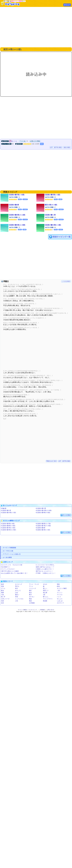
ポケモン (32, 597)
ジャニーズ (32, 588)
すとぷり (60, 599)
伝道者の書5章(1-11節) (52, 195)
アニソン (60, 593)
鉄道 (58, 586)
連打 (30, 591)
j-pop (17, 593)
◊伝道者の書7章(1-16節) (8, 528)
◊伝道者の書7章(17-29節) (43, 526)
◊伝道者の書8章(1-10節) (8, 526)
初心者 (45, 593)
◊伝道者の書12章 (41, 508)
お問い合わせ (51, 610)
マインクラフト (48, 599)
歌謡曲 (45, 601)
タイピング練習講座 (9, 548)
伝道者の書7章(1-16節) (17, 195)
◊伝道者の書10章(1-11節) (8, 513)
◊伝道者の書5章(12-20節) (8, 530)
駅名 (2, 591)
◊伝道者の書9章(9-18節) (43, 513)
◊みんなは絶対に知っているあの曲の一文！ (14, 573)
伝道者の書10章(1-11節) (53, 225)
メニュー (67, 5)
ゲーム (3, 588)
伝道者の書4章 (14, 205)
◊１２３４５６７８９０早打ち (45, 565)
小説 (2, 595)
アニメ (31, 586)
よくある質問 (7, 557)
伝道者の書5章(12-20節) (17, 225)
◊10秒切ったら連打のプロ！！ (45, 569)
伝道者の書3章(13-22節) (17, 215)
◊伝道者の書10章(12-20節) (44, 510)
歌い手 (3, 597)
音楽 (2, 586)
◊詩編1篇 (4, 508)
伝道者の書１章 (50, 215)
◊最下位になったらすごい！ (44, 571)
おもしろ (18, 591)
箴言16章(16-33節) (51, 205)
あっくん (14, 141)
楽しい (45, 588)
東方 (30, 595)
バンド (59, 597)
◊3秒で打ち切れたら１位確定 (10, 571)
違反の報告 (67, 147)
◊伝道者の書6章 (41, 528)
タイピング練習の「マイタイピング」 (28, 610)
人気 (16, 601)
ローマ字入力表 (8, 551)
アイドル (60, 595)
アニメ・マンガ (34, 584)
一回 (58, 591)
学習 (16, 597)
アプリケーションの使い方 (12, 554)
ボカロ (45, 584)
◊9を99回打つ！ (6, 567)
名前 (2, 601)
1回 (44, 595)
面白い (17, 595)
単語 (30, 599)
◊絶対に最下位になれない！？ (45, 567)
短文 (30, 593)
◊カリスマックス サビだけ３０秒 (11, 565)
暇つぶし (46, 597)
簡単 (58, 584)
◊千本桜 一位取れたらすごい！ (46, 573)
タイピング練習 (62, 588)
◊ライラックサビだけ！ (8, 569)
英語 (30, 601)
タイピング (19, 584)
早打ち (17, 586)
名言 (2, 603)
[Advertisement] (18, 27)
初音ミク (46, 591)
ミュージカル (19, 599)
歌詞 (2, 584)
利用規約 (43, 610)
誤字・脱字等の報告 (56, 147)
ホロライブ (60, 603)
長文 (42, 144)
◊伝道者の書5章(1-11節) (43, 530)
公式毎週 (32, 603)
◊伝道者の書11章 (6, 510)
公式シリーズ (5, 599)
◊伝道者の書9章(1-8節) (8, 524)
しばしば (60, 601)
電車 (2, 593)
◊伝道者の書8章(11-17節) (43, 524)
